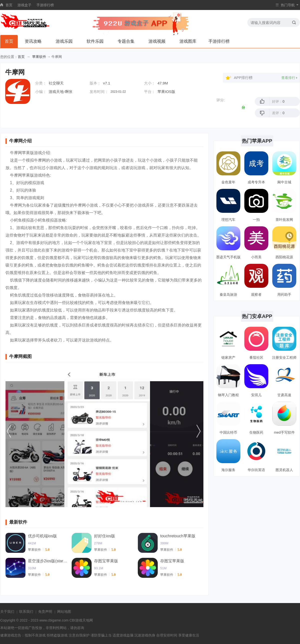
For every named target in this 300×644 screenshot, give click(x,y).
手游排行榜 (45, 5)
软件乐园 (95, 41)
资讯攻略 (33, 41)
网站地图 (64, 612)
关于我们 (7, 612)
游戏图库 (188, 41)
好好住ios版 (105, 536)
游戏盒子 (24, 5)
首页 (9, 5)
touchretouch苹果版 (178, 536)
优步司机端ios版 (42, 536)
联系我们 (26, 612)
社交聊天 (56, 83)
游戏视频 (157, 41)
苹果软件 (39, 57)
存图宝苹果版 (106, 561)
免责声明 (45, 612)
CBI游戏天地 (79, 620)
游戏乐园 (64, 41)
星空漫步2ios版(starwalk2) (48, 561)
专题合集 (126, 41)
